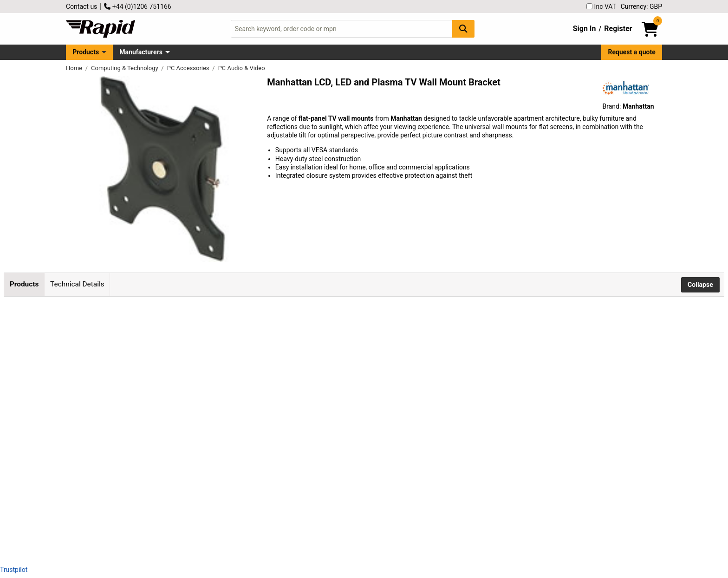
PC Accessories (189, 68)
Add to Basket (249, 354)
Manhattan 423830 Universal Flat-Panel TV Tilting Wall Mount (120, 446)
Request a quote (632, 52)
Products (86, 52)
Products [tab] (24, 284)
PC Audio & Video (242, 68)
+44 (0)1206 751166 (137, 6)
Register (618, 29)
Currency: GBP (641, 6)
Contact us (81, 6)
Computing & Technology (125, 68)
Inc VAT (601, 6)
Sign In (585, 29)
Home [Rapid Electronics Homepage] (75, 68)
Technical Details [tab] (77, 284)
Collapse (700, 285)
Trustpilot (14, 570)
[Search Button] (463, 29)
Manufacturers (141, 52)
